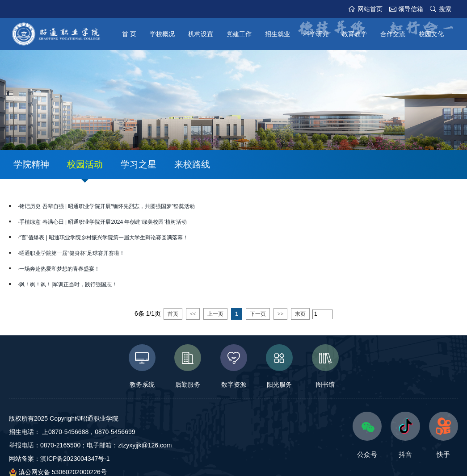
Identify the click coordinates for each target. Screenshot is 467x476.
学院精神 (31, 164)
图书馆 (325, 366)
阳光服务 (280, 366)
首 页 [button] (129, 34)
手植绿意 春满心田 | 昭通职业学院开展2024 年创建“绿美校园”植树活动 (103, 222)
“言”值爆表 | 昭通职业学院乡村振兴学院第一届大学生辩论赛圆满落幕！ (104, 238)
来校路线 (192, 164)
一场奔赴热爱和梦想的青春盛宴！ (59, 269)
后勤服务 (188, 366)
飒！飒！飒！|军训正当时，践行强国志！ (68, 284)
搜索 (445, 9)
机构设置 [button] (201, 34)
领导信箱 (411, 9)
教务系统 (142, 366)
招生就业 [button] (278, 34)
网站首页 (370, 9)
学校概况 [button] (162, 34)
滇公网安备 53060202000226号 (58, 472)
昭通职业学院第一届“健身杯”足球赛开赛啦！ (72, 253)
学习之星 (139, 164)
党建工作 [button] (239, 34)
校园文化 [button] (431, 34)
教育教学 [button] (354, 34)
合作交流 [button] (393, 34)
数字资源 (233, 366)
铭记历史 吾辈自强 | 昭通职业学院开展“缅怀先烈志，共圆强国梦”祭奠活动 (107, 206)
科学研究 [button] (316, 34)
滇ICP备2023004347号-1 (75, 459)
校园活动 (85, 164)
